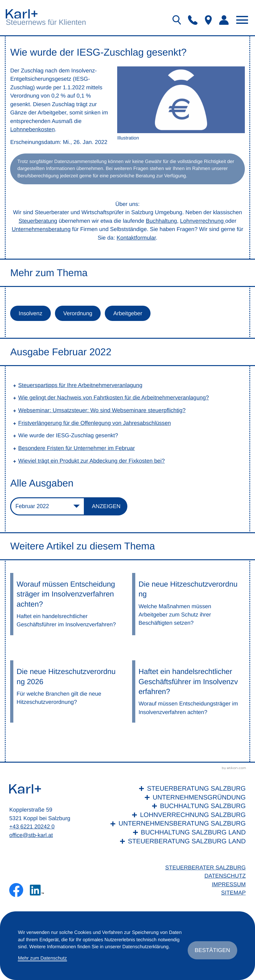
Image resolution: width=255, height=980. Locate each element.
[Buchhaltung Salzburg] (176, 806)
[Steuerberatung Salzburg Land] (176, 841)
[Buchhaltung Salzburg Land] (176, 833)
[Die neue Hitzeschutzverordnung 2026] (67, 691)
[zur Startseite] (22, 14)
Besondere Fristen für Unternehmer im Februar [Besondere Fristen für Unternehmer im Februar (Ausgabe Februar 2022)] (76, 448)
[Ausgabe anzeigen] (106, 506)
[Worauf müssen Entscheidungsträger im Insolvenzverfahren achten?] (67, 604)
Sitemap (233, 893)
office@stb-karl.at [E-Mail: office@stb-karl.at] (31, 835)
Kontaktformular (136, 238)
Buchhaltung (161, 221)
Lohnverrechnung (203, 221)
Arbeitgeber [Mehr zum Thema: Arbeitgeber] (128, 313)
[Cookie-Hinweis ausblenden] (212, 950)
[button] (193, 20)
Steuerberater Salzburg (205, 868)
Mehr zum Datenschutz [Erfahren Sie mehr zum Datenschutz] (42, 958)
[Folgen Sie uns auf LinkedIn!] (37, 890)
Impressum (229, 884)
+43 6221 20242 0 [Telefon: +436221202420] (32, 827)
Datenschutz (225, 876)
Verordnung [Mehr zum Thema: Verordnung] (78, 313)
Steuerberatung (38, 221)
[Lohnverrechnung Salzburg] (176, 815)
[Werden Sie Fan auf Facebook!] (16, 890)
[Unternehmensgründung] (176, 798)
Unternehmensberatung (41, 229)
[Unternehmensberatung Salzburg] (176, 824)
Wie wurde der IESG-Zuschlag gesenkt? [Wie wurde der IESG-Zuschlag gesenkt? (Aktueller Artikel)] (68, 435)
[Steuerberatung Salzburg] (176, 789)
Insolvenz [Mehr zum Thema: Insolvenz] (30, 313)
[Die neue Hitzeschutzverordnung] (188, 604)
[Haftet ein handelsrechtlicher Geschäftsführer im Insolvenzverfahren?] (188, 691)
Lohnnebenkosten (32, 129)
